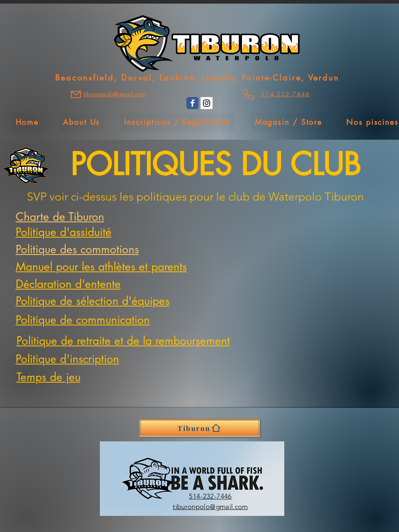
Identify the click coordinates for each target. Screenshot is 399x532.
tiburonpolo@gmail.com (210, 507)
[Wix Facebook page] (192, 103)
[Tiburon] (200, 428)
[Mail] (76, 94)
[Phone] (249, 94)
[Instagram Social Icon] (207, 103)
